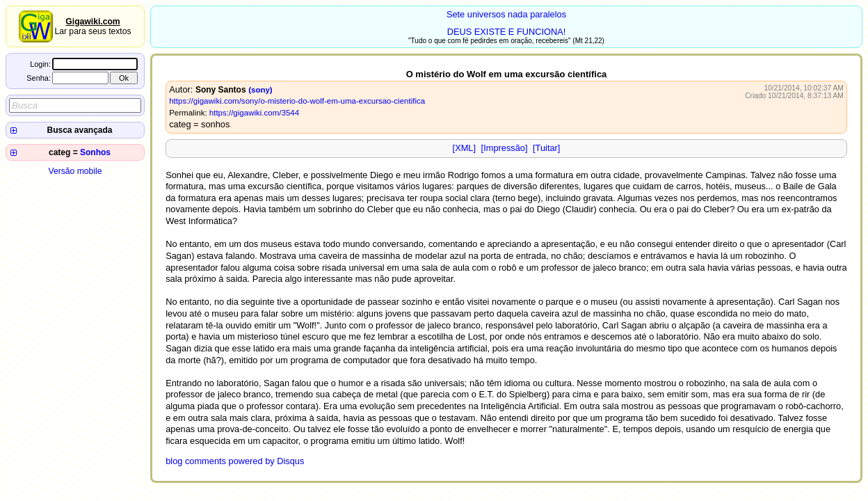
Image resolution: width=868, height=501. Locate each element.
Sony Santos (221, 90)
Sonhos (95, 152)
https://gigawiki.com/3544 (254, 113)
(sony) (260, 90)
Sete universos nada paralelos (506, 14)
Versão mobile (75, 171)
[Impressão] (505, 148)
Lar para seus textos (93, 26)
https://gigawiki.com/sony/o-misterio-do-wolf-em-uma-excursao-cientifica (297, 101)
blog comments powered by (235, 461)
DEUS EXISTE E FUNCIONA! (507, 32)
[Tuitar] (546, 148)
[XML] (464, 148)
